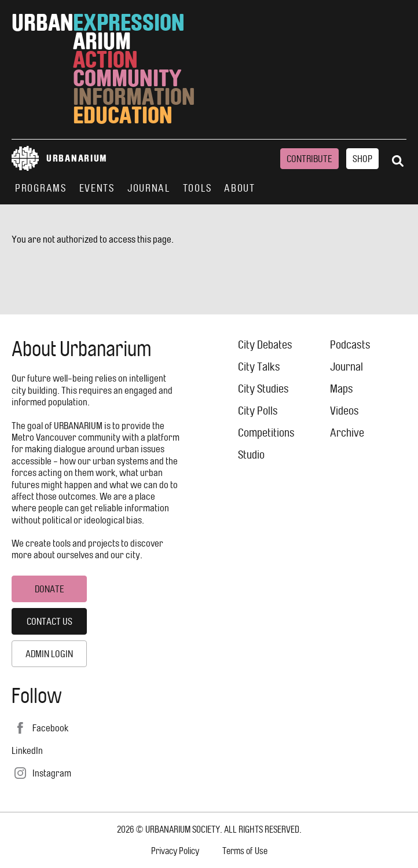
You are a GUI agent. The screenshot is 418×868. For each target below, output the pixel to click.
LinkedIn (27, 750)
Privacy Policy (175, 851)
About (240, 188)
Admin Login (49, 654)
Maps (342, 389)
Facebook (50, 728)
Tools (197, 188)
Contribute (309, 159)
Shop (362, 159)
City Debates (265, 345)
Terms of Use (245, 851)
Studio (251, 455)
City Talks (259, 367)
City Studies (263, 389)
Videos (344, 411)
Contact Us (49, 621)
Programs (41, 188)
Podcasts (350, 345)
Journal (149, 188)
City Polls (258, 411)
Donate (49, 589)
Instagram (52, 773)
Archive (347, 433)
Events (97, 188)
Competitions (266, 433)
